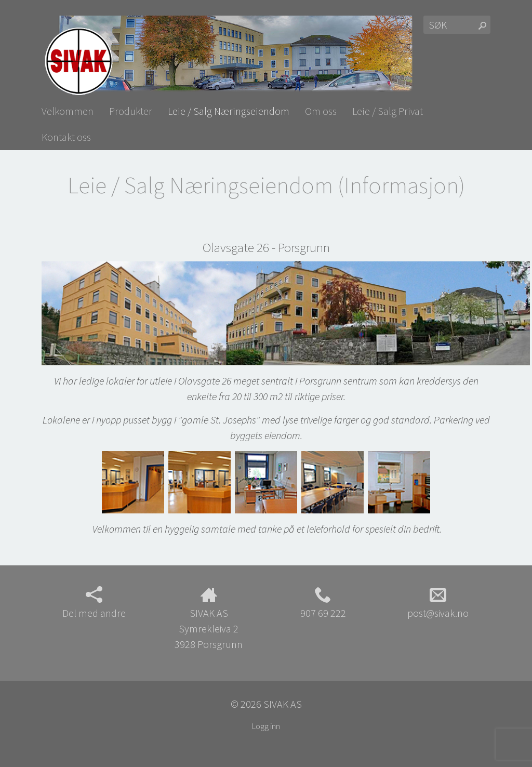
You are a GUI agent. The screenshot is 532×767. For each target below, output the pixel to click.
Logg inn (266, 726)
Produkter (131, 111)
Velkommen (68, 111)
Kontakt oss (66, 137)
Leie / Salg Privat (388, 111)
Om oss (321, 111)
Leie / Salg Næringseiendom (229, 111)
